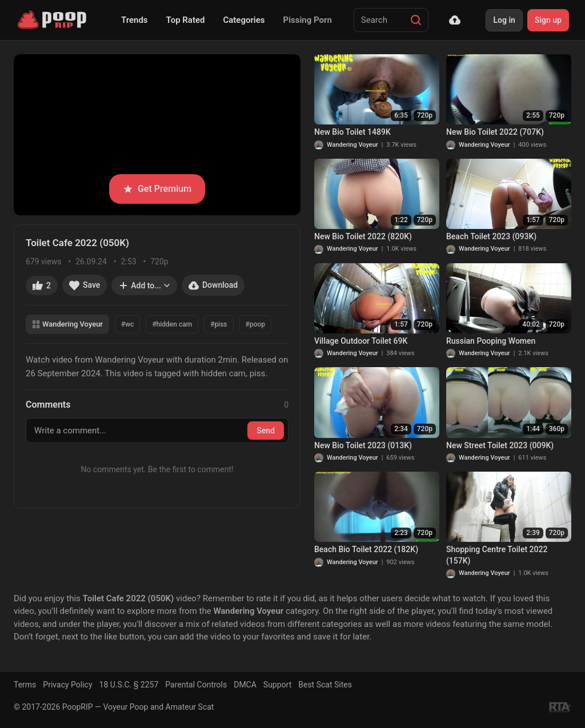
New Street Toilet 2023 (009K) (500, 445)
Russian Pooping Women (491, 341)
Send (266, 431)
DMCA (245, 685)
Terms (25, 685)
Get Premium (157, 189)
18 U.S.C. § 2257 (129, 685)
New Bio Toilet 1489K (352, 132)
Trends (135, 20)
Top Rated (186, 20)
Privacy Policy (67, 685)
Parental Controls (196, 685)
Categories (244, 20)
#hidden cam (172, 324)
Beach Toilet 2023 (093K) (491, 236)
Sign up (548, 20)
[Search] (416, 20)
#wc (127, 324)
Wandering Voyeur (67, 324)
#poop (255, 324)
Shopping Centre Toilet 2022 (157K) (497, 555)
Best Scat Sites (325, 685)
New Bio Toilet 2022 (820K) (363, 236)
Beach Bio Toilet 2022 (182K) (366, 549)
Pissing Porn (308, 20)
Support (277, 685)
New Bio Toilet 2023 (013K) (363, 445)
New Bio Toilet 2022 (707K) (495, 132)
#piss (219, 324)
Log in (504, 20)
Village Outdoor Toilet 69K (361, 341)
